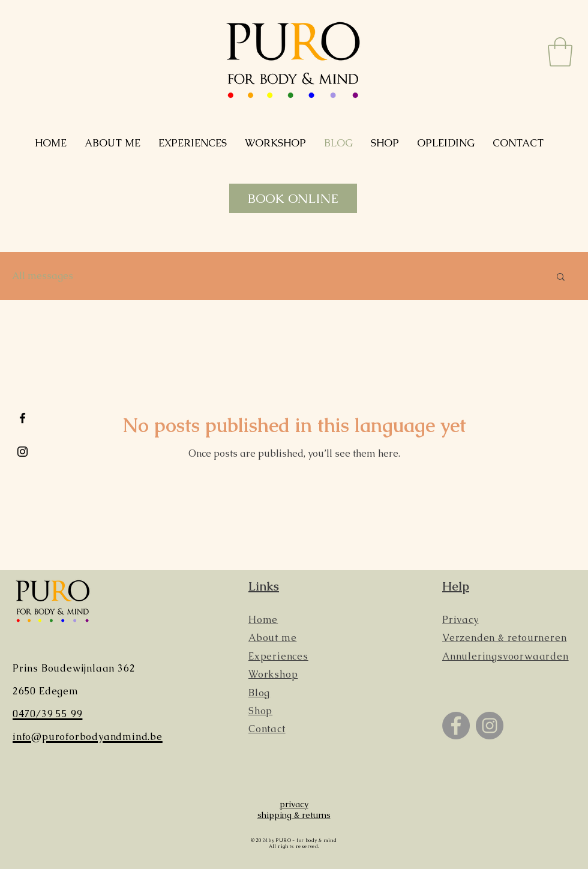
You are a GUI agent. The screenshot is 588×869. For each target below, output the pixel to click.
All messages (43, 276)
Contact (267, 729)
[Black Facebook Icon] (22, 418)
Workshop (273, 674)
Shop (260, 711)
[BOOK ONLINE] (293, 198)
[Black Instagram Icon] (22, 452)
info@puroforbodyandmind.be (88, 737)
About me (272, 638)
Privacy (460, 620)
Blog (259, 693)
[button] (560, 52)
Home (263, 620)
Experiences (278, 656)
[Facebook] (456, 726)
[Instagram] (490, 726)
